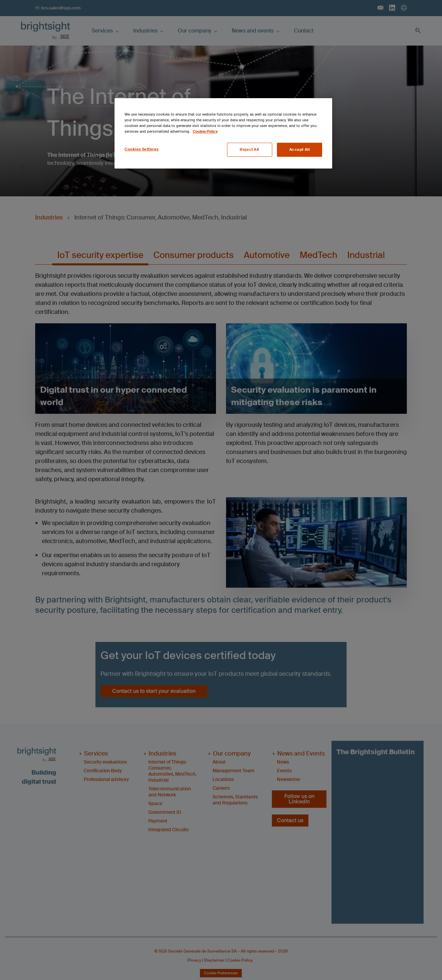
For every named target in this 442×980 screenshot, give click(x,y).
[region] (223, 133)
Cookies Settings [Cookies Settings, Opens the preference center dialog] (141, 149)
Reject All (249, 150)
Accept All (300, 150)
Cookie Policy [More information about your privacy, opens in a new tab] (205, 132)
